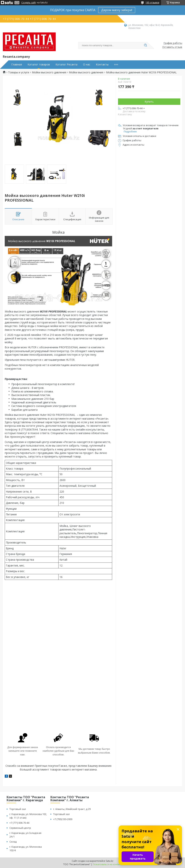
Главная (17, 64)
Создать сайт (29, 3)
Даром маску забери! (117, 10)
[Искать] (145, 45)
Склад (13, 842)
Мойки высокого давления (49, 72)
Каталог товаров (39, 64)
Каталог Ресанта (66, 64)
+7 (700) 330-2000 (63, 819)
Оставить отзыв (172, 47)
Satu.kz (110, 861)
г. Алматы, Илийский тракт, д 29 (72, 809)
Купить (149, 102)
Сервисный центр (20, 828)
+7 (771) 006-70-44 (19, 823)
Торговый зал (18, 809)
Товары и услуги (19, 72)
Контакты (102, 64)
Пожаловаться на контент (107, 864)
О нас (87, 64)
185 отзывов (152, 3)
